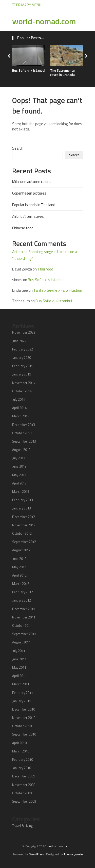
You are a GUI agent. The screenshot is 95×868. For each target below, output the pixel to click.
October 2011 (22, 626)
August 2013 (21, 450)
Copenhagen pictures (29, 193)
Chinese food (23, 228)
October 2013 (22, 433)
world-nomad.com (44, 21)
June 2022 (19, 341)
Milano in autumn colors (31, 182)
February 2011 (23, 693)
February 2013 (23, 500)
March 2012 (21, 584)
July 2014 (19, 399)
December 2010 (24, 709)
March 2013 (21, 492)
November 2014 (24, 383)
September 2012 (24, 542)
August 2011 (21, 642)
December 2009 (24, 776)
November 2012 (24, 525)
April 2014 (19, 408)
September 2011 (24, 634)
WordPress (37, 854)
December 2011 (24, 609)
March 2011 (21, 684)
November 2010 (24, 718)
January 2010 (22, 768)
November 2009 (24, 785)
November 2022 (24, 332)
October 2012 (22, 533)
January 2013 (22, 508)
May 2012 (19, 567)
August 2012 (21, 550)
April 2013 (19, 483)
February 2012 (23, 592)
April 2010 (19, 743)
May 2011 (19, 667)
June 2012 (19, 559)
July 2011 (19, 651)
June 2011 (19, 659)
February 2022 (23, 349)
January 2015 (22, 374)
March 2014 (21, 416)
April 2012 (19, 575)
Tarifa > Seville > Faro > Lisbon (58, 290)
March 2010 (21, 751)
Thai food (45, 269)
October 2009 (22, 793)
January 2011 (22, 701)
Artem (17, 252)
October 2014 (22, 391)
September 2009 (24, 801)
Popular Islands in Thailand (34, 205)
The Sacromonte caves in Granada (62, 73)
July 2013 (19, 458)
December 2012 (24, 517)
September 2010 (24, 734)
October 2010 (22, 726)
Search (18, 148)
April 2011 (19, 676)
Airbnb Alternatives (28, 216)
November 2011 (24, 617)
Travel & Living (23, 826)
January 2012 (22, 600)
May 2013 (19, 475)
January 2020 (22, 358)
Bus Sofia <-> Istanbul (29, 70)
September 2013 (24, 441)
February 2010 (23, 759)
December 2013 (24, 425)
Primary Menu (27, 5)
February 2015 (23, 366)
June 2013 (19, 466)
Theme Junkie (73, 854)
